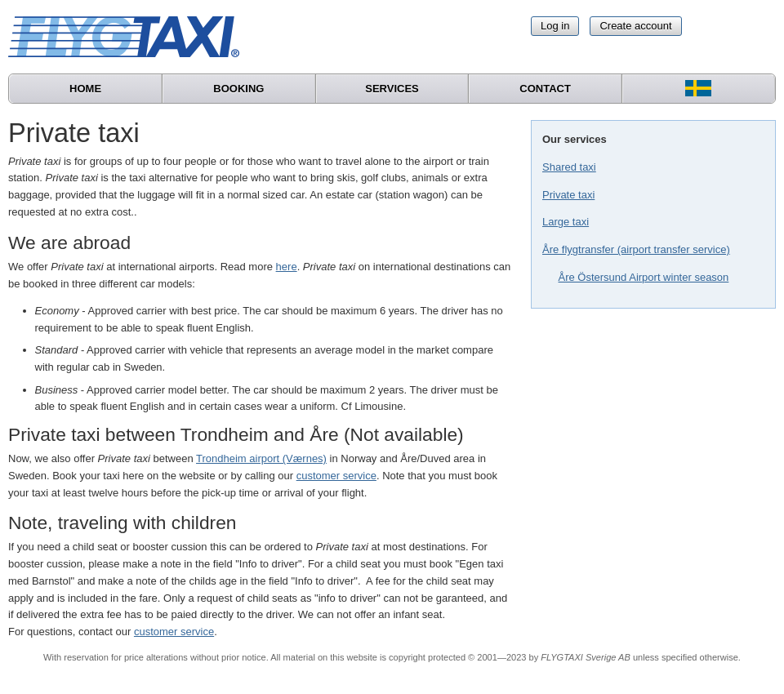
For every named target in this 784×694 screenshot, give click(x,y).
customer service (336, 476)
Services (392, 89)
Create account (635, 26)
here (287, 267)
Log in (555, 26)
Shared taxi (569, 167)
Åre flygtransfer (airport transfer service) (636, 249)
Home (85, 89)
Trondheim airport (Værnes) (261, 458)
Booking (238, 89)
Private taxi (568, 195)
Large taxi (566, 222)
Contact (545, 89)
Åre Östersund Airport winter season (644, 277)
